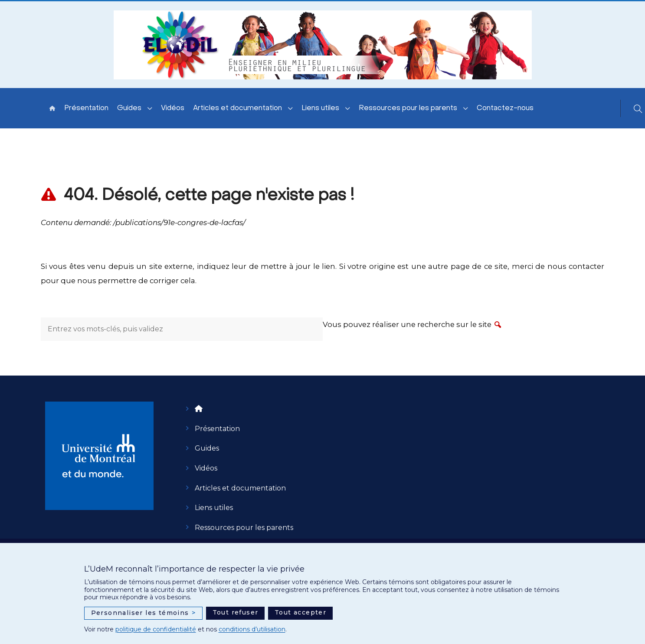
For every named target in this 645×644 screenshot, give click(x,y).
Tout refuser (236, 612)
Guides (129, 108)
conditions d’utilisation (252, 629)
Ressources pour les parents (408, 108)
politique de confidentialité (156, 629)
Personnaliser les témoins (144, 613)
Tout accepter (300, 612)
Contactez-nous (505, 108)
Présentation (86, 108)
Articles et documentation (237, 108)
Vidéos (173, 108)
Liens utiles (320, 108)
